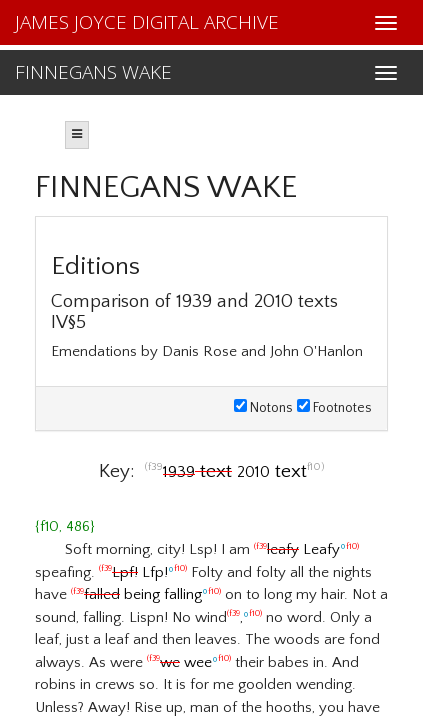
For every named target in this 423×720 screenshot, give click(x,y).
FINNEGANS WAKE (93, 72)
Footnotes (334, 408)
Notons (263, 408)
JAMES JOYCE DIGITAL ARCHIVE (147, 22)
